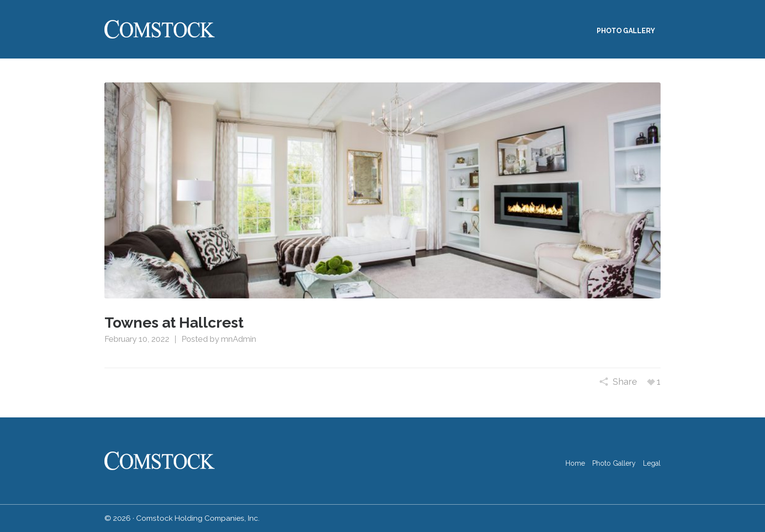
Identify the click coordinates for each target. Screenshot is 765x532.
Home (575, 463)
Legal (652, 463)
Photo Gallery (614, 463)
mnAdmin (239, 339)
